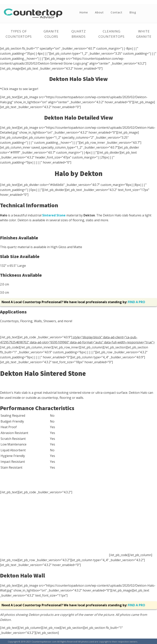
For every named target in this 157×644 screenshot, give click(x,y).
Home (84, 12)
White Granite (144, 34)
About (99, 12)
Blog (133, 12)
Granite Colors (51, 34)
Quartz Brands (79, 34)
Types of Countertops (19, 34)
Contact (117, 12)
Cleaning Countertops (111, 34)
